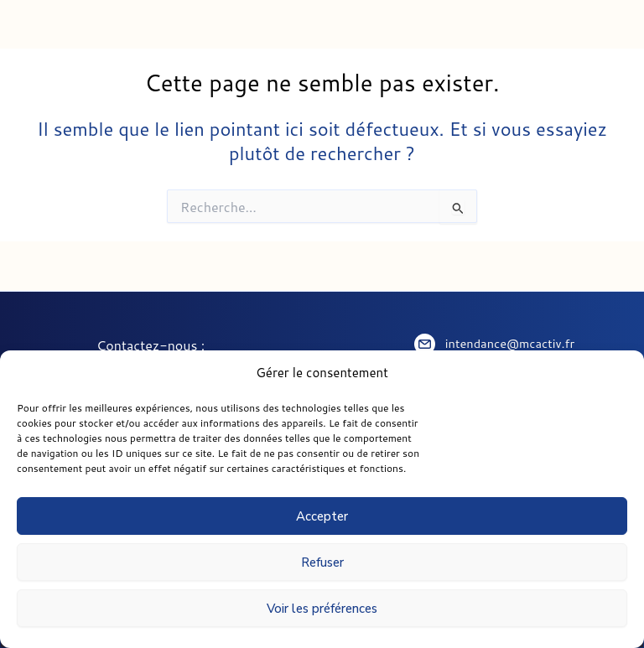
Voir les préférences (322, 609)
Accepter (322, 516)
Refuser (322, 562)
